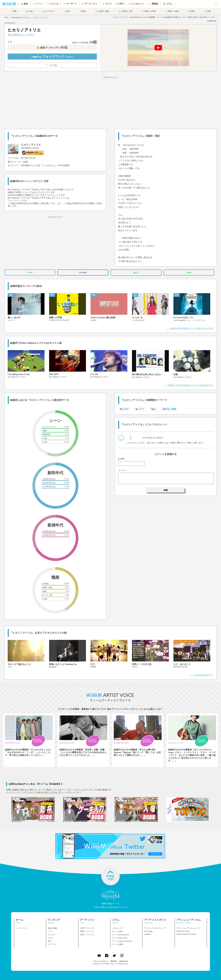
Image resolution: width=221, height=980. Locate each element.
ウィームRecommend (120, 935)
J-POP (25, 162)
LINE (189, 272)
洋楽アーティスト (87, 935)
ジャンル (51, 935)
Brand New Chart (183, 931)
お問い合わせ (124, 961)
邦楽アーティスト (87, 931)
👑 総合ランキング (52, 48)
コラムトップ (118, 928)
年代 (50, 941)
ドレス (50, 938)
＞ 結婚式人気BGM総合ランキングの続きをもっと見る (190, 328)
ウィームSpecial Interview (122, 941)
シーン (50, 931)
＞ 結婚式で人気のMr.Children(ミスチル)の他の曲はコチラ (189, 385)
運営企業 (114, 961)
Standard (147, 934)
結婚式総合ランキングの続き (26, 286)
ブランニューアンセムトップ (188, 928)
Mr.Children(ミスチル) (20, 18)
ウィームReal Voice (120, 938)
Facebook (83, 272)
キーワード (52, 944)
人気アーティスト (87, 928)
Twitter (30, 272)
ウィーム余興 (118, 944)
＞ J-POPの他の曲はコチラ (202, 675)
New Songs (148, 931)
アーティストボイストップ (155, 928)
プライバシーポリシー (101, 961)
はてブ (136, 273)
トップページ (21, 928)
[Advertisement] (110, 102)
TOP (6, 17)
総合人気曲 (52, 928)
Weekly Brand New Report (186, 934)
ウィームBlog (117, 931)
